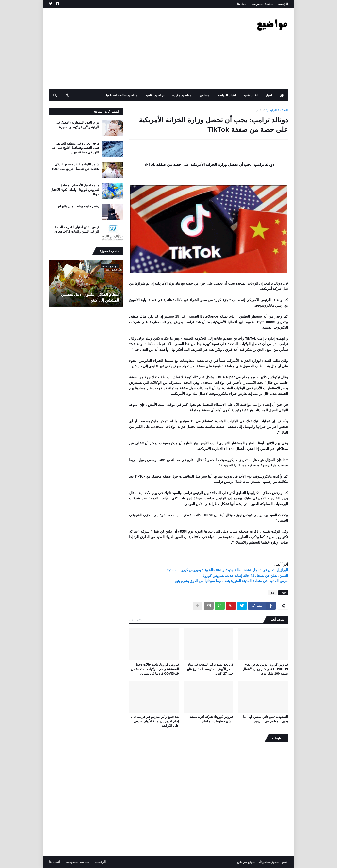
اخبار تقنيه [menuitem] (250, 95)
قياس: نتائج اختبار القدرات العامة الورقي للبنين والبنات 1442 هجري (77, 229)
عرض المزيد (137, 619)
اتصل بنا (242, 4)
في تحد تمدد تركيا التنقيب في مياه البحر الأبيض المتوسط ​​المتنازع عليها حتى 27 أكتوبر (209, 669)
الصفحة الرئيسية (277, 110)
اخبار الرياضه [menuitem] (226, 95)
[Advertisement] (139, 48)
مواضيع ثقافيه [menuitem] (155, 95)
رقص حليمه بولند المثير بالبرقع (79, 206)
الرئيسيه (283, 4)
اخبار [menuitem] (269, 95)
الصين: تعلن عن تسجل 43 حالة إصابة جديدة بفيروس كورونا (245, 576)
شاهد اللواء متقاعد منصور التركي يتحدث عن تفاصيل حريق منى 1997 (75, 167)
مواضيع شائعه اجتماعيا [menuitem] (122, 95)
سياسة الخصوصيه (262, 4)
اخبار (259, 110)
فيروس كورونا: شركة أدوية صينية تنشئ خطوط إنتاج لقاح (211, 719)
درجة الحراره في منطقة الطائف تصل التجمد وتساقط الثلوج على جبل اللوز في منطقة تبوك (75, 148)
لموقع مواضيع (246, 862)
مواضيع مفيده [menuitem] (182, 95)
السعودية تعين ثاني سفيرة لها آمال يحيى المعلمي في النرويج (265, 719)
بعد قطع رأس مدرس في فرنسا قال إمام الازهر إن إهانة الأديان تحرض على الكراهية (155, 721)
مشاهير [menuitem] (204, 95)
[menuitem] (282, 95)
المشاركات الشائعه (106, 111)
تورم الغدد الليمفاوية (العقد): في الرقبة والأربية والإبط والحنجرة (77, 125)
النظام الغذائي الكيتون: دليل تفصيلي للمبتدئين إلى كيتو (90, 297)
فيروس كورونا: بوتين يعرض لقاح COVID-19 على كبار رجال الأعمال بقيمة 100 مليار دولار (265, 669)
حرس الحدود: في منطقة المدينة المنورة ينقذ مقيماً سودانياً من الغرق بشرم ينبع (232, 581)
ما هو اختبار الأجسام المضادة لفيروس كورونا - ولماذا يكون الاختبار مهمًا (75, 190)
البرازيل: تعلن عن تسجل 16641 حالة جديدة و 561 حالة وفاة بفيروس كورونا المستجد (227, 570)
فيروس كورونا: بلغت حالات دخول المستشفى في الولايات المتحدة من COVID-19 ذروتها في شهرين (155, 669)
